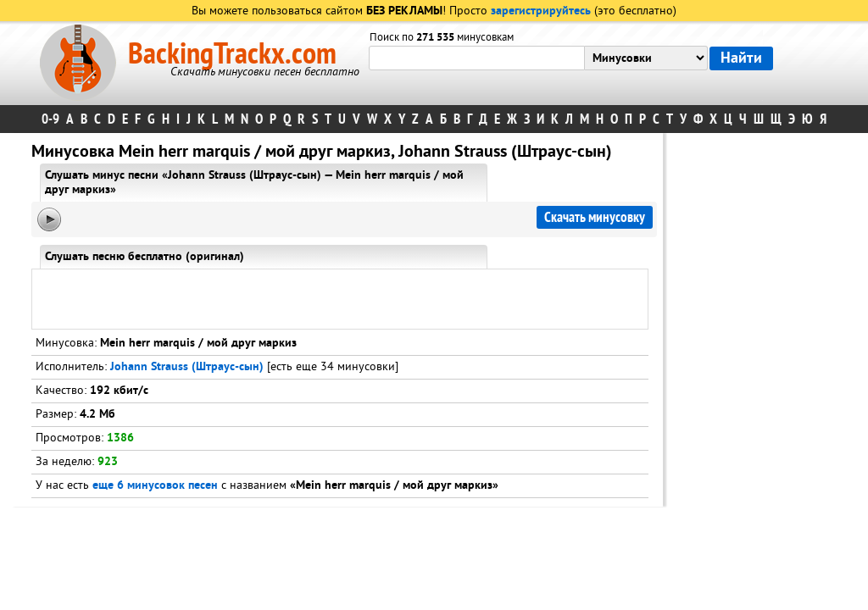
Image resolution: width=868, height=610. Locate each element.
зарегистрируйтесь (541, 11)
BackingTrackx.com (232, 54)
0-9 (50, 119)
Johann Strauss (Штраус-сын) (187, 367)
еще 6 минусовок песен (155, 486)
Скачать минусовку (595, 217)
